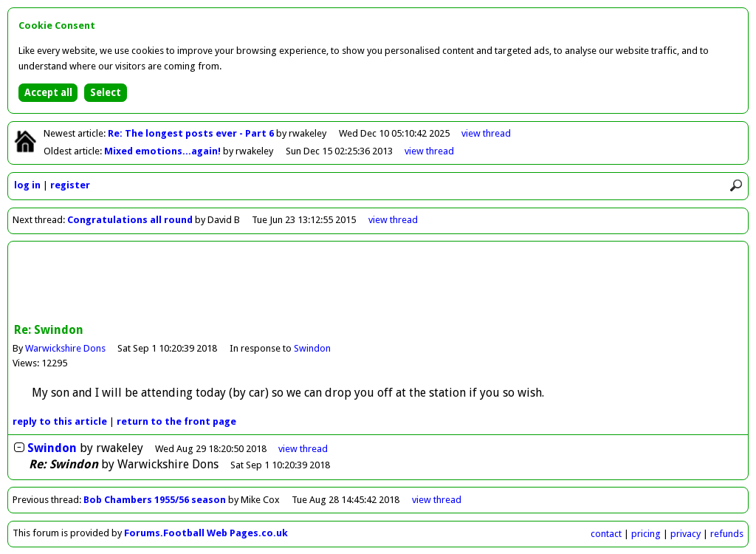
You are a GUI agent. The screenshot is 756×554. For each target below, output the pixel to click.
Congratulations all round (130, 220)
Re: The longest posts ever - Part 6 (192, 133)
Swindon (312, 348)
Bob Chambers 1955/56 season (155, 500)
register (70, 185)
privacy (685, 534)
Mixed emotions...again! (164, 151)
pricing (646, 534)
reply (60, 421)
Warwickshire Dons (65, 348)
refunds (727, 534)
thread (303, 449)
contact (606, 534)
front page (176, 421)
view (486, 133)
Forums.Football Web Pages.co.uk (206, 533)
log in (27, 185)
